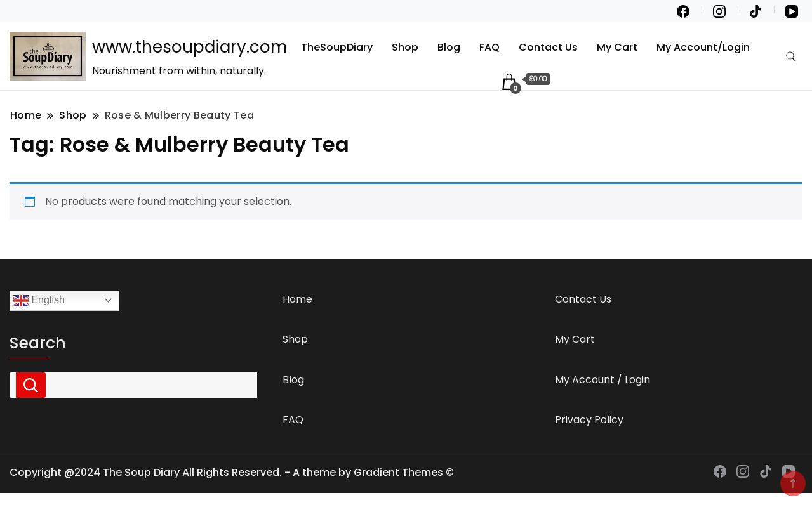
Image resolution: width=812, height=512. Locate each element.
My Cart (617, 47)
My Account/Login (703, 47)
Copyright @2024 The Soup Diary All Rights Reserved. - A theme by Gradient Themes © (232, 472)
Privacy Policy (589, 420)
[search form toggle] (791, 57)
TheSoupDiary (337, 47)
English (39, 301)
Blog (449, 47)
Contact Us (548, 47)
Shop (405, 47)
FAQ (489, 47)
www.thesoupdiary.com (190, 47)
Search (38, 343)
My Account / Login (602, 380)
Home (297, 299)
